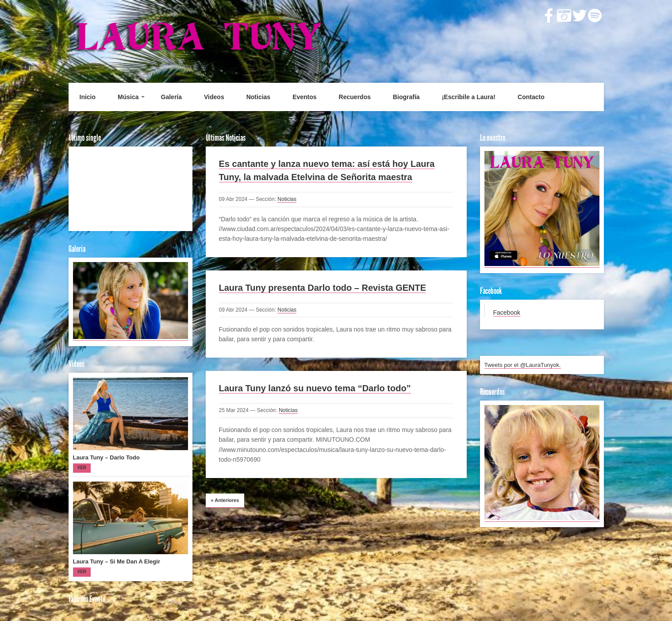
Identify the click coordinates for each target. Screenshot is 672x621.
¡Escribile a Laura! (469, 97)
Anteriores (225, 500)
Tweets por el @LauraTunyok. (523, 365)
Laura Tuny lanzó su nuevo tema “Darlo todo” (315, 388)
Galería (171, 97)
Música (128, 97)
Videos (214, 97)
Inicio (88, 97)
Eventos (304, 97)
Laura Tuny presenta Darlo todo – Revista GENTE (323, 288)
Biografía (406, 97)
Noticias (258, 97)
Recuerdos (355, 97)
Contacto (531, 97)
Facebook (507, 312)
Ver (82, 468)
